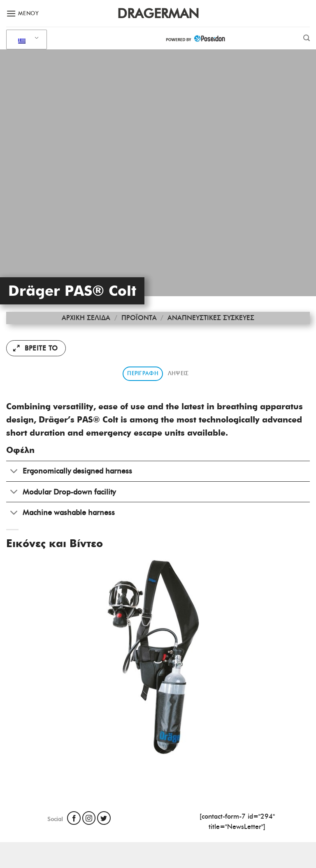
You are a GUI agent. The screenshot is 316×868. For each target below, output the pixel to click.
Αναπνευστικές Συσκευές (211, 318)
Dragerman (158, 14)
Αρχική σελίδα (86, 318)
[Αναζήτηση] (307, 38)
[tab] (143, 374)
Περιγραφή (143, 373)
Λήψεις (178, 373)
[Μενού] (23, 13)
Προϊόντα (139, 318)
